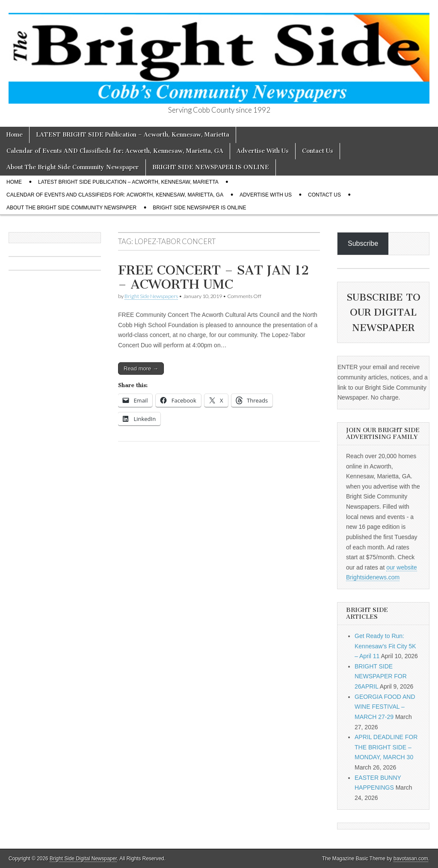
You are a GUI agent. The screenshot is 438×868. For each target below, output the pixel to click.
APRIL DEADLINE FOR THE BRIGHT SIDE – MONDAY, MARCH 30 (386, 747)
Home (15, 135)
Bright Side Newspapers (151, 296)
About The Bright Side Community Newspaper (73, 167)
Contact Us (318, 151)
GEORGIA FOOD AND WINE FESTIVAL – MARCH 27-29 (385, 707)
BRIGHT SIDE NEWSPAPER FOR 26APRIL (381, 676)
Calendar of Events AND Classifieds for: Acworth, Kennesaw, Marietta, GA (115, 151)
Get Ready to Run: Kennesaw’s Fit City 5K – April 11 (385, 646)
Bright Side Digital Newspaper (83, 859)
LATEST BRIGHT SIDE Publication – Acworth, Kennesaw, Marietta (133, 135)
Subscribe (363, 243)
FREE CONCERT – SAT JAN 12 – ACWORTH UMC (213, 277)
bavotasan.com (411, 859)
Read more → (141, 368)
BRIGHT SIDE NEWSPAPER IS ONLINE (211, 167)
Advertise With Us (263, 151)
